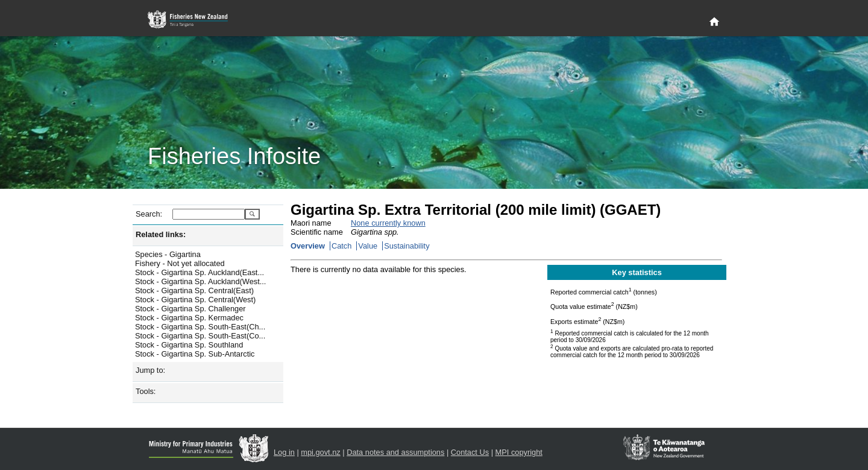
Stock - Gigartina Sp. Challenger (190, 309)
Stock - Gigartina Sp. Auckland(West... (200, 281)
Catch (341, 246)
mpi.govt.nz (320, 452)
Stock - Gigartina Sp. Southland (189, 345)
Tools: (146, 391)
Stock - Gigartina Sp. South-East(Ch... (200, 327)
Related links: (161, 234)
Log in (284, 452)
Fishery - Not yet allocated (180, 263)
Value (368, 246)
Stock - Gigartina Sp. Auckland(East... (200, 272)
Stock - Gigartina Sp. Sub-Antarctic (195, 354)
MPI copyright (519, 452)
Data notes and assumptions (395, 452)
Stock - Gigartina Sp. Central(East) (194, 291)
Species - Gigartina (168, 254)
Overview (308, 246)
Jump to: (150, 370)
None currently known (388, 223)
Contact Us (470, 452)
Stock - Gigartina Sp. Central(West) (195, 300)
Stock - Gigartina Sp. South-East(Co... (200, 336)
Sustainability (407, 246)
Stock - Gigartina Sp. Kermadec (189, 318)
